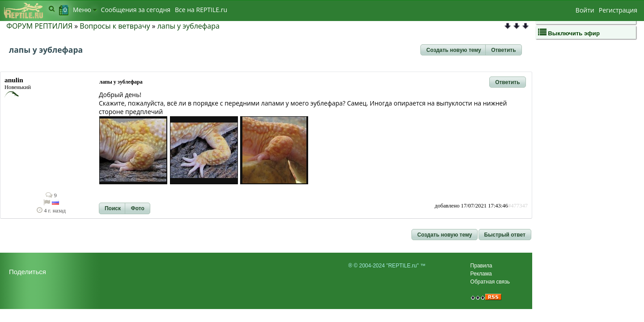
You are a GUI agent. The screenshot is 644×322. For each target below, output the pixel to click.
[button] (453, 50)
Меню (85, 10)
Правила (481, 266)
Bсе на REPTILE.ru (201, 10)
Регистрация (618, 10)
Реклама (481, 274)
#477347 (518, 206)
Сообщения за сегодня (136, 10)
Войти (585, 10)
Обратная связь (490, 282)
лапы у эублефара (189, 26)
